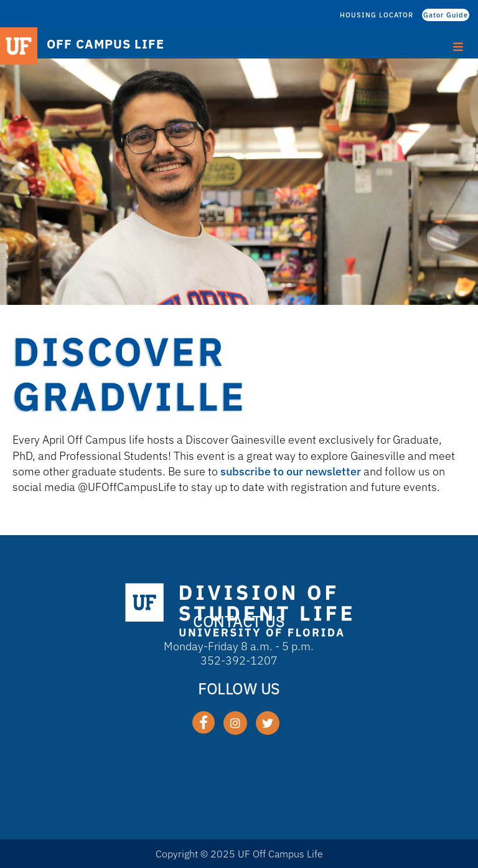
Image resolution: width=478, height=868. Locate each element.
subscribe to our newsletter (291, 471)
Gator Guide (446, 15)
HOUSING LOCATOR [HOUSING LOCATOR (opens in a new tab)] (377, 15)
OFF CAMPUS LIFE (105, 44)
